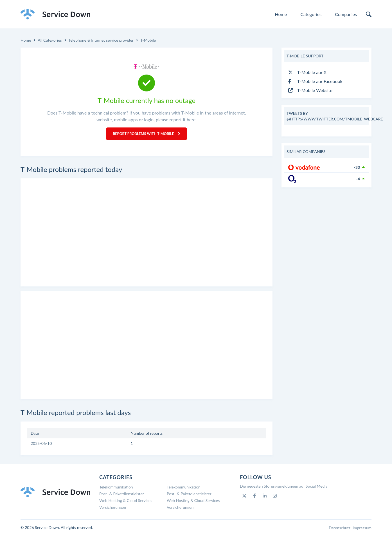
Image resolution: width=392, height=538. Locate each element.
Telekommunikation (116, 489)
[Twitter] (244, 498)
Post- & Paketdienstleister (122, 496)
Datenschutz (340, 530)
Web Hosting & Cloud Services (126, 503)
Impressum (362, 530)
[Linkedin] (265, 498)
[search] (369, 14)
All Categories (50, 40)
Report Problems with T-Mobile (147, 135)
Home (281, 14)
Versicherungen (113, 510)
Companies (346, 14)
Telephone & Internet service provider (101, 40)
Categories (311, 14)
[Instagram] (275, 498)
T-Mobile (148, 40)
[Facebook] (254, 498)
